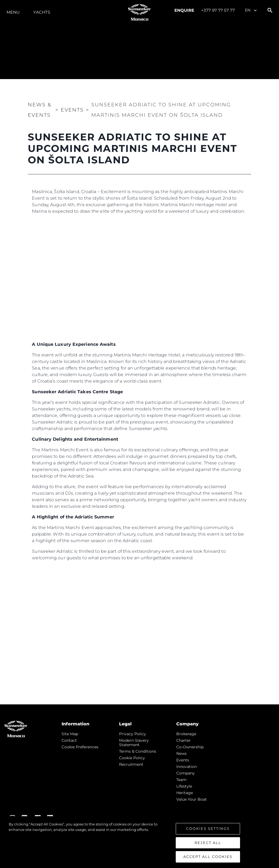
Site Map (70, 734)
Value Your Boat (192, 799)
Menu (13, 12)
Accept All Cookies (208, 857)
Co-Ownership (190, 747)
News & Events (40, 110)
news (181, 753)
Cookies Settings (208, 828)
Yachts (42, 12)
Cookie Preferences (80, 747)
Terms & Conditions (138, 751)
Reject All (208, 843)
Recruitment (131, 764)
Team (181, 780)
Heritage (185, 793)
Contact (69, 740)
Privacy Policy (133, 734)
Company (186, 773)
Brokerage (186, 734)
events (183, 760)
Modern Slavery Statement (134, 743)
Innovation (186, 767)
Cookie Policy (132, 758)
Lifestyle (184, 786)
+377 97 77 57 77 (218, 10)
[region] (139, 842)
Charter (184, 740)
